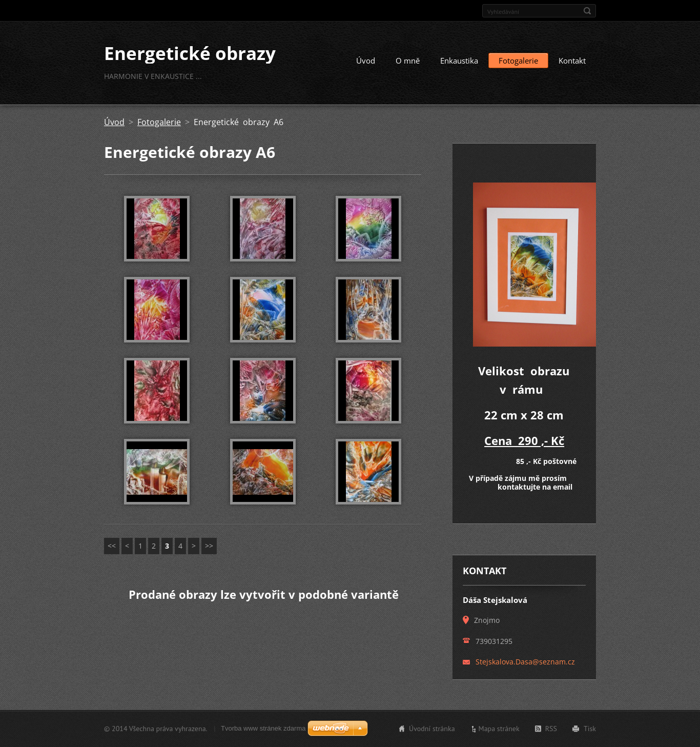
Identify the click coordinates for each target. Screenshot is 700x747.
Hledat (587, 11)
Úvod (366, 60)
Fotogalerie (518, 60)
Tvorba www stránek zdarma (263, 728)
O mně (408, 60)
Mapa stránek (499, 729)
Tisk (590, 729)
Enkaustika (459, 60)
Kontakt (572, 60)
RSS (551, 729)
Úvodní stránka (432, 729)
